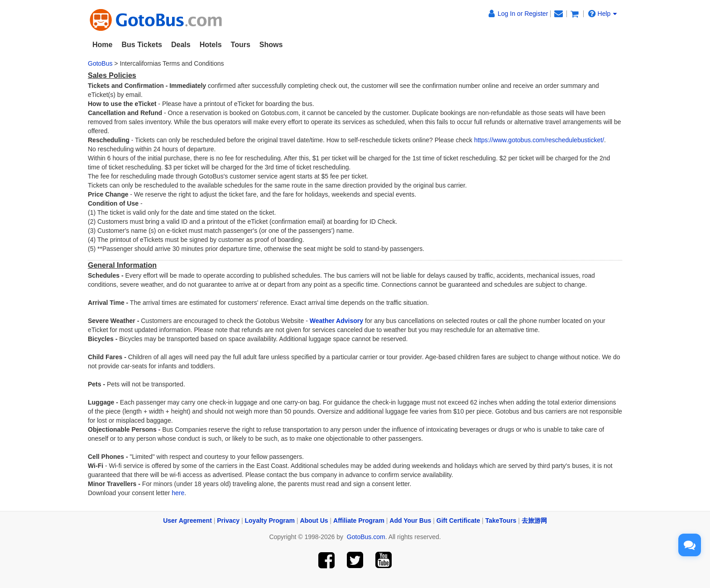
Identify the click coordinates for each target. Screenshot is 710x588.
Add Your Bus (410, 521)
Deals (181, 45)
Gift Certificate (458, 521)
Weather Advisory (336, 321)
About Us (314, 521)
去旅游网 (534, 521)
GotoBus (100, 63)
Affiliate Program (359, 521)
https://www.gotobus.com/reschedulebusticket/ (539, 140)
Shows (271, 45)
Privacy (228, 521)
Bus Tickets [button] (142, 45)
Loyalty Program (270, 521)
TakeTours (501, 521)
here (178, 493)
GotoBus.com (366, 537)
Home (102, 45)
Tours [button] (241, 45)
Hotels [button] (211, 45)
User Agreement (187, 521)
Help (603, 13)
